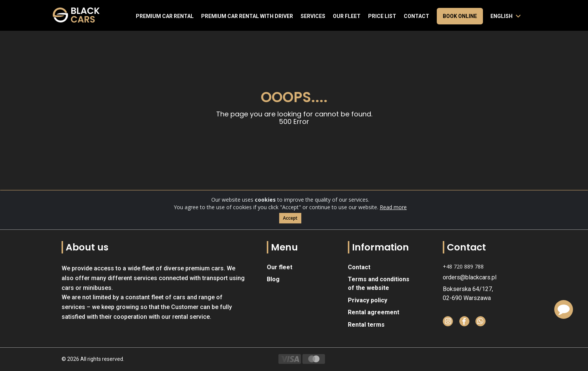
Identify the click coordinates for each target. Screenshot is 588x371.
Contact (417, 16)
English (502, 16)
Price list (382, 16)
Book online (460, 16)
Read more (393, 208)
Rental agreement (374, 312)
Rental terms (366, 325)
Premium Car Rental (165, 16)
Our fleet (347, 16)
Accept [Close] (290, 219)
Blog (273, 279)
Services (313, 16)
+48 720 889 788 (463, 266)
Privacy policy (368, 300)
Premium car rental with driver (247, 16)
